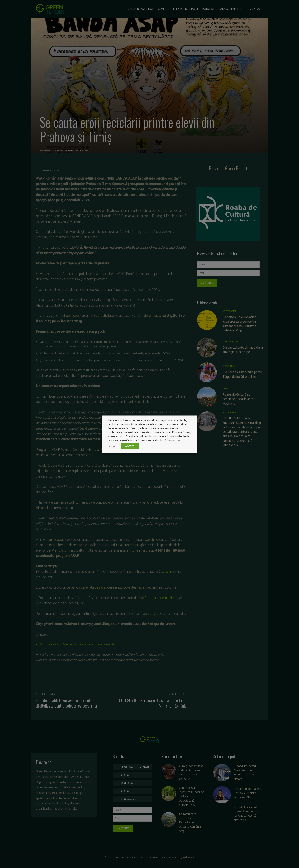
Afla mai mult (173, 440)
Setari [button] (111, 446)
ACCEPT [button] (130, 446)
